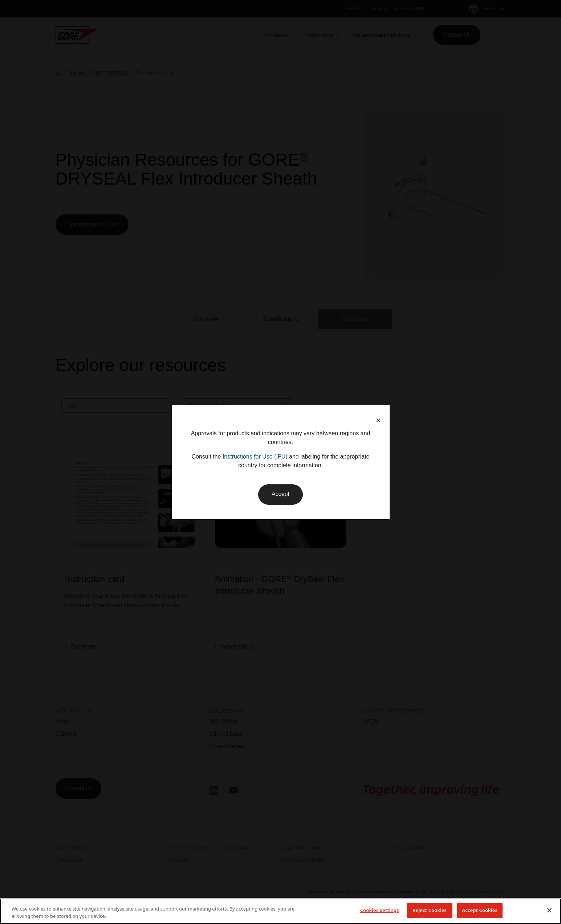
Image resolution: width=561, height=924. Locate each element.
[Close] (549, 910)
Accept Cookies (480, 910)
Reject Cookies (430, 910)
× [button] (378, 420)
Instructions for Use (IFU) (255, 457)
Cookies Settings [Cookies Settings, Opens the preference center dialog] (380, 910)
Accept (280, 494)
